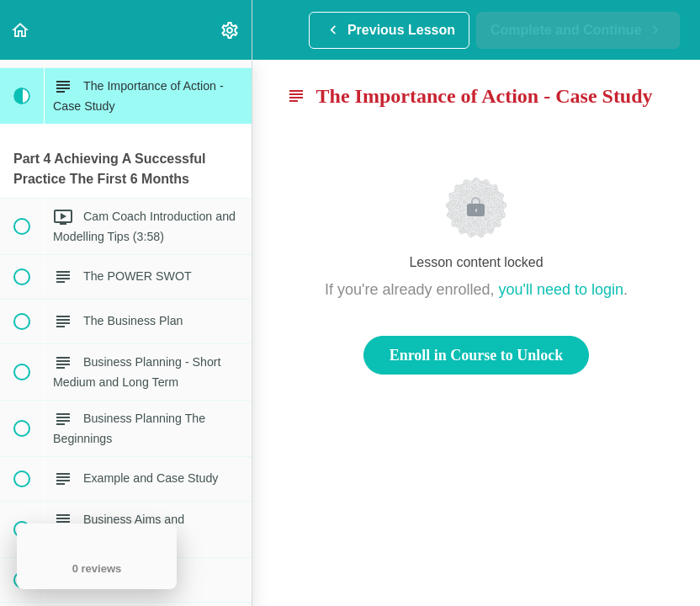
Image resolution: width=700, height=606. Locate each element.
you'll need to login (562, 290)
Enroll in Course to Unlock (477, 355)
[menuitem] (231, 30)
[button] (21, 30)
